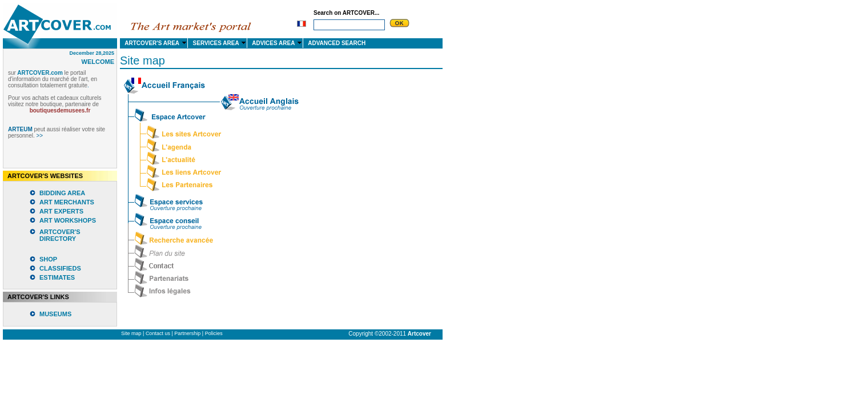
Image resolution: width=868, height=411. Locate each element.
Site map (131, 333)
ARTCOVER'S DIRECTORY (60, 235)
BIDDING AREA (62, 193)
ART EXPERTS (61, 211)
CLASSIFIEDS (60, 268)
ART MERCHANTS (67, 202)
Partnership (187, 333)
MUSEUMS (55, 314)
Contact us (158, 333)
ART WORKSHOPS (68, 220)
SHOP (48, 259)
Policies (214, 333)
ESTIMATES (57, 277)
